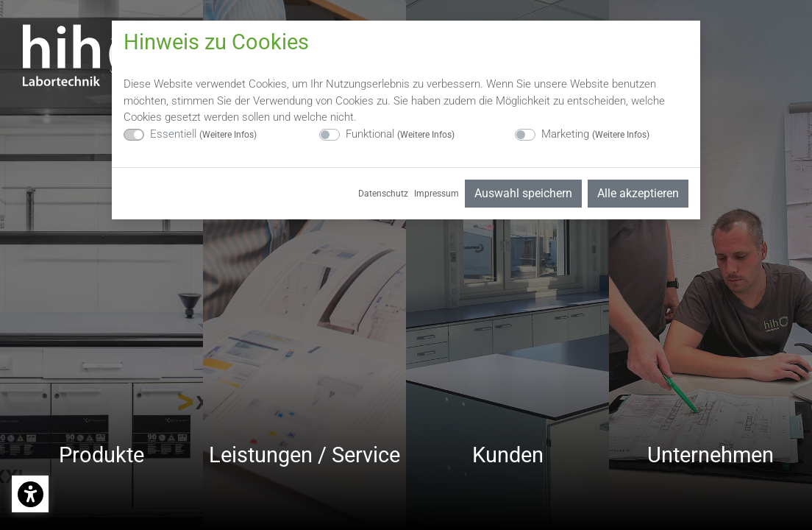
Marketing (595, 134)
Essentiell (203, 134)
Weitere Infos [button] (228, 135)
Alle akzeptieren (638, 193)
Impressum (437, 194)
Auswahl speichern (523, 193)
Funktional (400, 134)
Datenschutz (383, 194)
